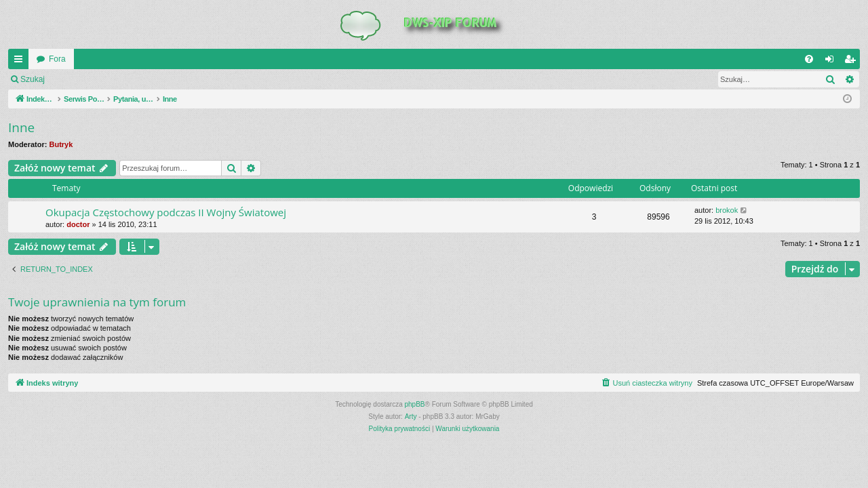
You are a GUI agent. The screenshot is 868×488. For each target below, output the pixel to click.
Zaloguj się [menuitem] (832, 62)
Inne (21, 127)
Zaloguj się (84, 79)
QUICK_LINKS (21, 62)
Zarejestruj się (149, 79)
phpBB (415, 404)
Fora (57, 59)
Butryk (61, 144)
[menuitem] (809, 59)
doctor (78, 224)
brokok (727, 210)
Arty (411, 416)
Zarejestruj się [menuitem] (852, 62)
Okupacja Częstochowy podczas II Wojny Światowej (166, 212)
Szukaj (33, 79)
